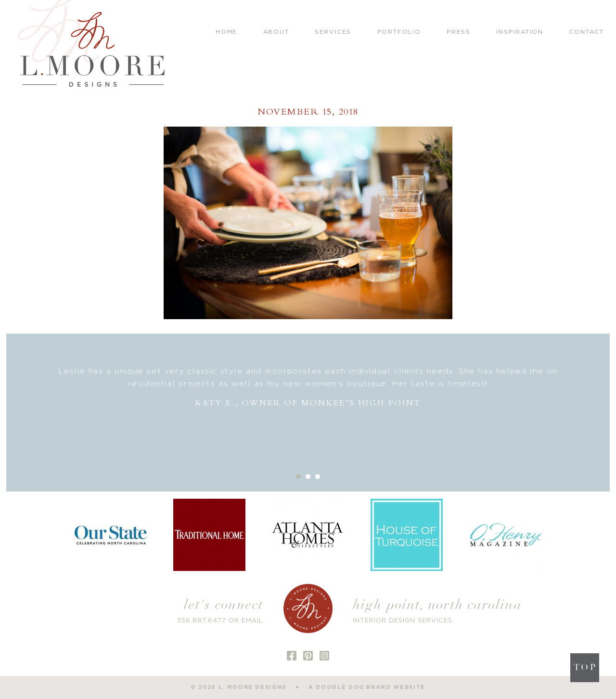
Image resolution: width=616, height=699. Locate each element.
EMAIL (252, 621)
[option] (308, 387)
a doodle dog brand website (367, 687)
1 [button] (298, 477)
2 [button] (308, 477)
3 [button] (318, 477)
